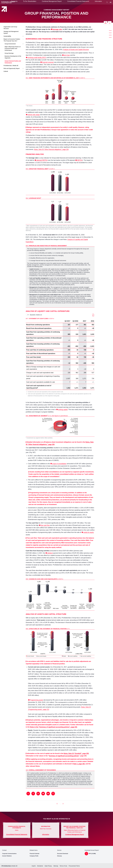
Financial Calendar (35, 854)
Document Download (63, 854)
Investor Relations (7, 856)
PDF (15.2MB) (92, 854)
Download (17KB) (93, 315)
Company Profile (34, 856)
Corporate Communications (9, 854)
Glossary (59, 856)
